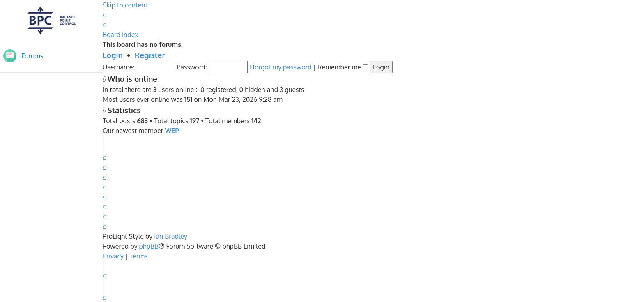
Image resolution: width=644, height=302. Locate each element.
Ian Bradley (171, 236)
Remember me (343, 67)
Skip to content (125, 5)
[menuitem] (104, 15)
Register (150, 55)
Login (113, 55)
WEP (172, 131)
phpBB (149, 246)
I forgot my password (281, 67)
